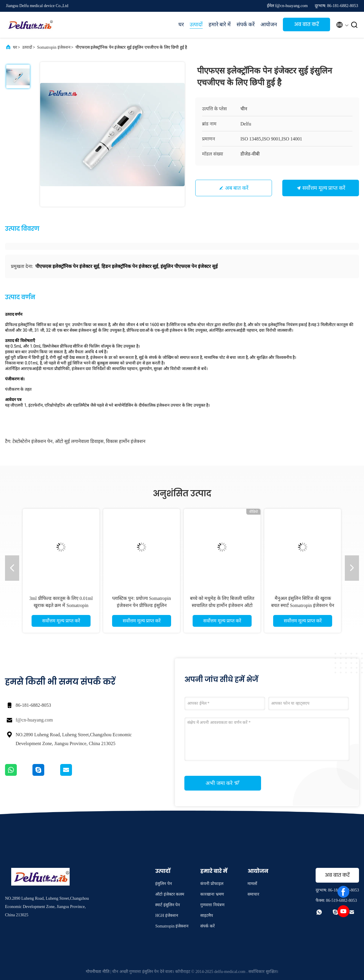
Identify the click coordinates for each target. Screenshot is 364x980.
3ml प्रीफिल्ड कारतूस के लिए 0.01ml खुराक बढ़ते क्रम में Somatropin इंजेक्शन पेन (61, 605)
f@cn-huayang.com (34, 720)
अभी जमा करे (223, 783)
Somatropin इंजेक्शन (54, 47)
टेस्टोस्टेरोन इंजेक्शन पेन (32, 441)
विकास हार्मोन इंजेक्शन (126, 441)
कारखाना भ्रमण (212, 894)
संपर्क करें (246, 24)
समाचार (253, 894)
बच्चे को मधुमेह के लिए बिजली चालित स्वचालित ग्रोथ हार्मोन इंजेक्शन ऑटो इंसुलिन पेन (222, 605)
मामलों (252, 884)
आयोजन (269, 24)
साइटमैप (207, 916)
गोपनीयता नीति (98, 972)
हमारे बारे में (220, 24)
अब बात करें (306, 24)
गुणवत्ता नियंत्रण (212, 905)
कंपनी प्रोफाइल (212, 884)
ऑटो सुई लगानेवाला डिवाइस (79, 441)
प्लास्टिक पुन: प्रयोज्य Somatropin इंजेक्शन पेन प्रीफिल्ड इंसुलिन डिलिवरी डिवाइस (141, 605)
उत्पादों (196, 24)
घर (181, 24)
